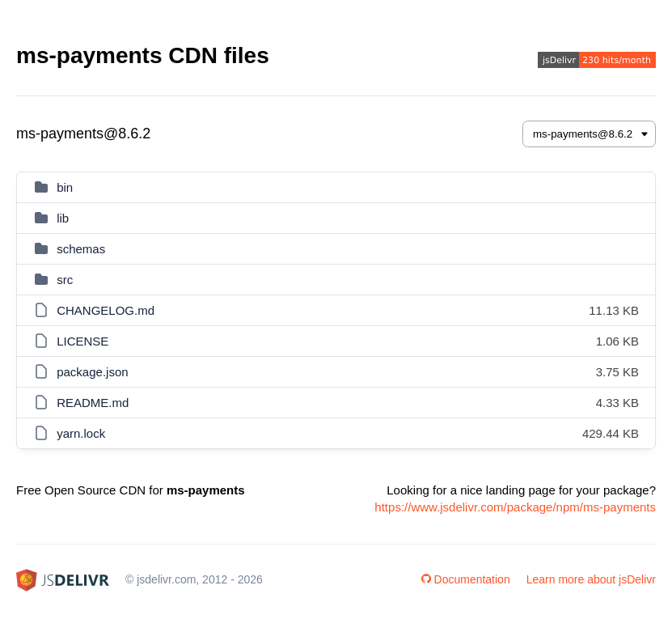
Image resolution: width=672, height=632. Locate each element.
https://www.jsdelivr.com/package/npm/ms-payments (515, 507)
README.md (93, 403)
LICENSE (82, 341)
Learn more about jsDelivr (591, 579)
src (65, 280)
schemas (81, 249)
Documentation (466, 579)
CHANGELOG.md (106, 310)
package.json (92, 372)
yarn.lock (81, 433)
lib (63, 218)
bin (65, 187)
